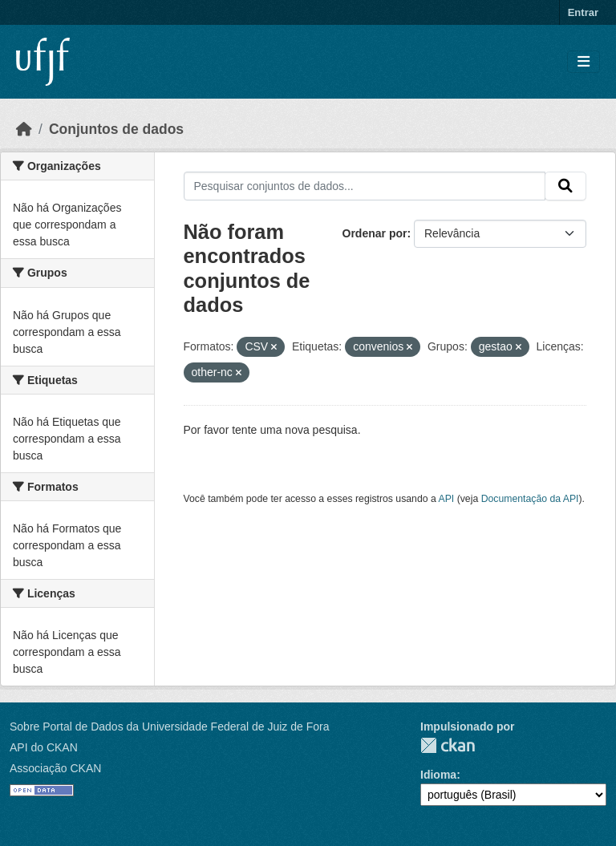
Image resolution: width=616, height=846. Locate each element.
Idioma (438, 775)
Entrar (583, 12)
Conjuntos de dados (116, 129)
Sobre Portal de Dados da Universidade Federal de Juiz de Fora (169, 727)
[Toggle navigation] (584, 62)
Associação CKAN (55, 768)
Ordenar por (375, 233)
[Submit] (565, 186)
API (447, 499)
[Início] (24, 129)
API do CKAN (44, 747)
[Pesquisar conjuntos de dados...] (365, 186)
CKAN (448, 745)
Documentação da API (530, 499)
